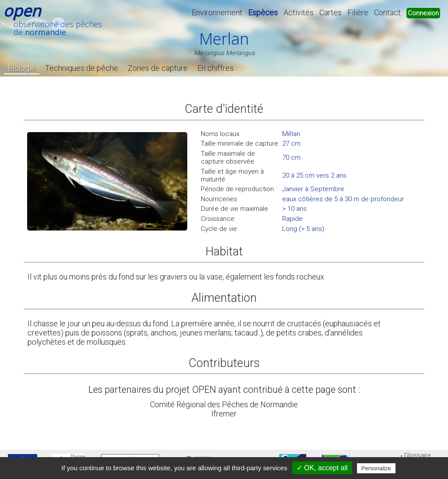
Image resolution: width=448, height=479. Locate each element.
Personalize (376, 468)
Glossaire (417, 456)
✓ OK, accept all (322, 468)
